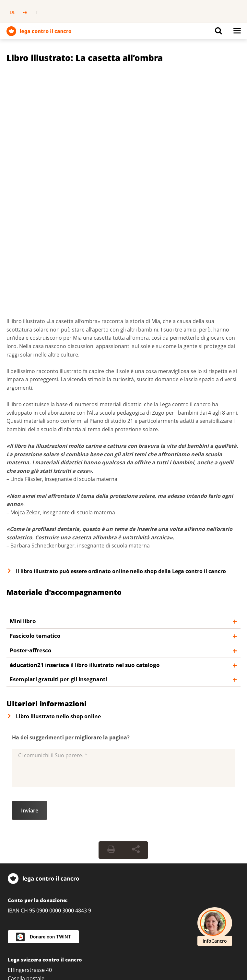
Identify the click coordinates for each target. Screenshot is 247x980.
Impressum (97, 940)
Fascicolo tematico (35, 401)
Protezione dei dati (146, 940)
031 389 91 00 (24, 760)
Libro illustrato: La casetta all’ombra (85, 58)
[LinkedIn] (15, 914)
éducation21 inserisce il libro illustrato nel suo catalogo (85, 430)
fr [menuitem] (25, 12)
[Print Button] (111, 616)
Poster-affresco (31, 416)
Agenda (17, 865)
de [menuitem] (13, 12)
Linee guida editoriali (101, 950)
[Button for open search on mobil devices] (218, 32)
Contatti (18, 876)
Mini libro (23, 387)
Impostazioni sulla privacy (39, 940)
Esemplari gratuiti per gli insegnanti (58, 445)
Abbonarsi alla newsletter (39, 887)
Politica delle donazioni (36, 950)
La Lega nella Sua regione (41, 775)
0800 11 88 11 (24, 809)
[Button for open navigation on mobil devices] (237, 32)
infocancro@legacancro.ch (56, 820)
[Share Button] (136, 616)
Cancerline (33, 831)
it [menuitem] (36, 12)
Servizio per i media (32, 854)
